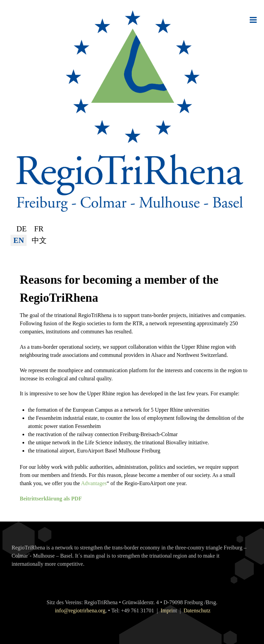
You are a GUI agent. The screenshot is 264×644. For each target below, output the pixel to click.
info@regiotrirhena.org (80, 610)
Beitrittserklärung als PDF (51, 499)
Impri (167, 610)
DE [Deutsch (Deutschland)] (21, 229)
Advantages (94, 483)
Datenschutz (197, 610)
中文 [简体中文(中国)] (39, 240)
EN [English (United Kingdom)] (19, 240)
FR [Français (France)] (39, 229)
